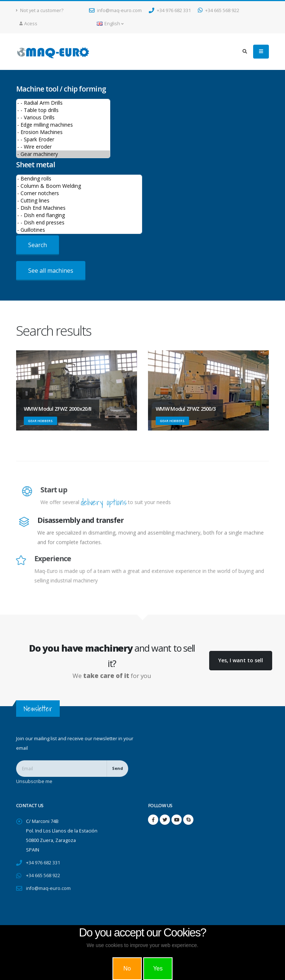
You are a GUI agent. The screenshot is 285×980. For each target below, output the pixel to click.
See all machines (51, 271)
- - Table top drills (63, 110)
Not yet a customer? (40, 10)
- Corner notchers (79, 193)
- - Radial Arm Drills (63, 103)
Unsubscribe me (34, 781)
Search (38, 245)
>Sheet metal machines (79, 204)
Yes (158, 968)
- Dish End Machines (79, 208)
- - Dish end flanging (79, 215)
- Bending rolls (79, 179)
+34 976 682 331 (170, 10)
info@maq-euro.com (115, 10)
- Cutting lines (79, 201)
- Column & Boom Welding (79, 186)
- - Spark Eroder (63, 139)
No (127, 968)
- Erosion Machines (63, 132)
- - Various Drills (63, 118)
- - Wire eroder (63, 147)
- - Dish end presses (79, 223)
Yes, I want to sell (241, 660)
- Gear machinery (63, 154)
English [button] (110, 24)
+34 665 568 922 (219, 10)
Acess (28, 24)
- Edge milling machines (63, 125)
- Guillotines (79, 230)
